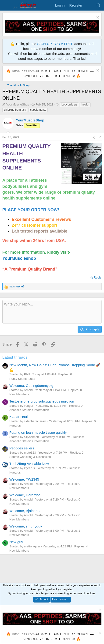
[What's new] (89, 5)
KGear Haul (18, 417)
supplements (38, 110)
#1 (100, 137)
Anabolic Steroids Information (29, 410)
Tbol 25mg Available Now (29, 464)
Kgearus (15, 426)
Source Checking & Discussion (30, 457)
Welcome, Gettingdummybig (31, 386)
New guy (16, 542)
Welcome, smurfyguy (26, 526)
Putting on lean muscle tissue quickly (38, 432)
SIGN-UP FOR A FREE (55, 44)
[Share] (94, 137)
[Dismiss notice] (97, 18)
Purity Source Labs (22, 379)
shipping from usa (15, 110)
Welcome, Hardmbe (25, 495)
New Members (19, 394)
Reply (98, 277)
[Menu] (6, 5)
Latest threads (15, 357)
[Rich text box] (52, 312)
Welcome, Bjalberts (24, 511)
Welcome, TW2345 (24, 479)
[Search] (99, 5)
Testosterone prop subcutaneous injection (42, 401)
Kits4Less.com (23, 71)
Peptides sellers (22, 448)
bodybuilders (69, 105)
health (85, 105)
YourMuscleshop (19, 258)
